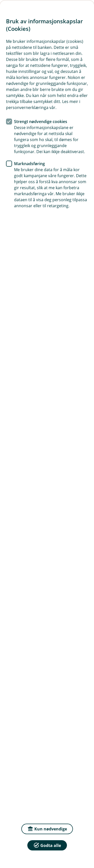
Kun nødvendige (47, 829)
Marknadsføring (29, 164)
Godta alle (47, 845)
